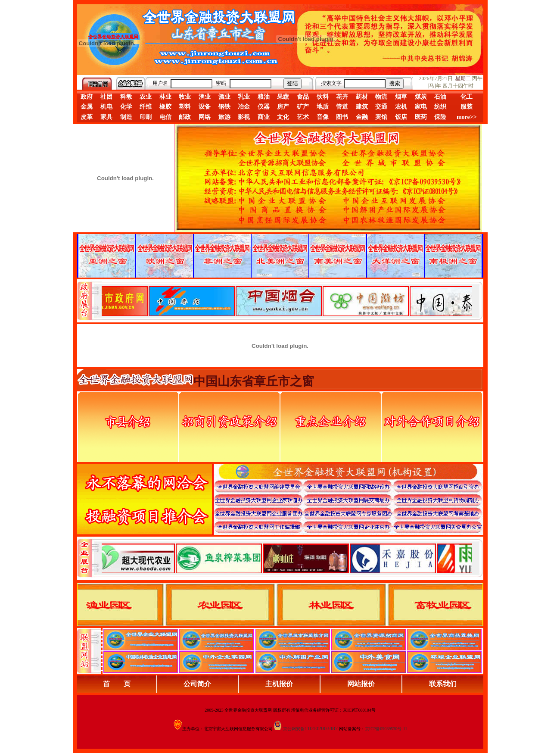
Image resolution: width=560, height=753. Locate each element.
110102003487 (321, 728)
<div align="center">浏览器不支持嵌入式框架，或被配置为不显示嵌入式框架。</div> (287, 558)
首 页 (117, 684)
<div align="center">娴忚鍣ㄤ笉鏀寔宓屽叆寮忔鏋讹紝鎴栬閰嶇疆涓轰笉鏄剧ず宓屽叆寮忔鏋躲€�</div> (287, 301)
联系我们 (443, 684)
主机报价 (279, 684)
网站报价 (361, 684)
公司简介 (197, 684)
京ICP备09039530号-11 (386, 729)
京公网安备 (294, 729)
